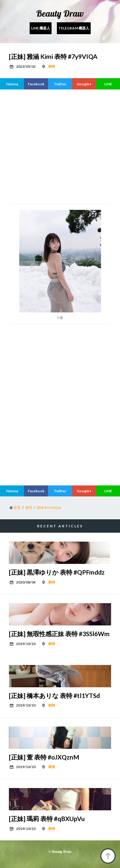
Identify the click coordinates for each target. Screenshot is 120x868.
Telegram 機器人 (74, 28)
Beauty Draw (60, 13)
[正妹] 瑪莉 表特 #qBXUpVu (47, 819)
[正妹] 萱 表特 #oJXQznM (44, 757)
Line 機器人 (41, 28)
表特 (52, 66)
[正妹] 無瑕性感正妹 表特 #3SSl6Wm (59, 634)
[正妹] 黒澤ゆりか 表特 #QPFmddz (57, 572)
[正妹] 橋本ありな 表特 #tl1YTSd (54, 695)
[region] (64, 146)
